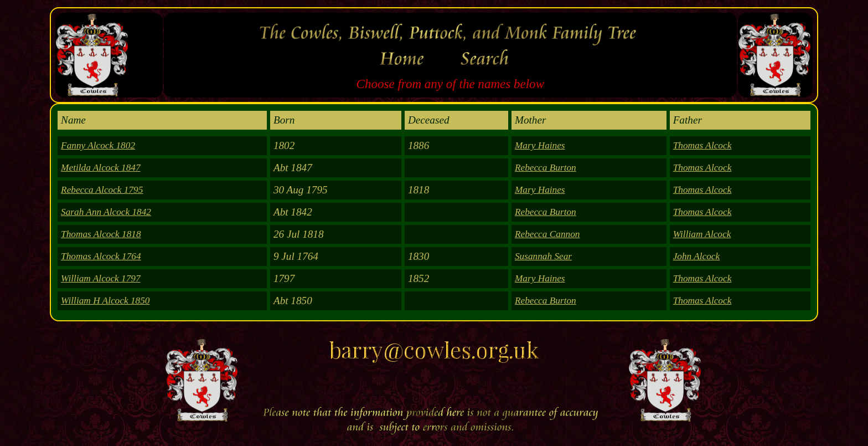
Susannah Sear (543, 256)
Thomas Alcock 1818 (101, 234)
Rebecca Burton (546, 168)
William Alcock (702, 234)
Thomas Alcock (702, 145)
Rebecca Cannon (547, 234)
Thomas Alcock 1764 (101, 256)
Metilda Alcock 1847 (101, 168)
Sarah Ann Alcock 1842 (106, 212)
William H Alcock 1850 (105, 301)
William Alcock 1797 (101, 278)
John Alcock (697, 256)
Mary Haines (540, 145)
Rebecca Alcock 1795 (102, 190)
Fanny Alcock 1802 (98, 145)
